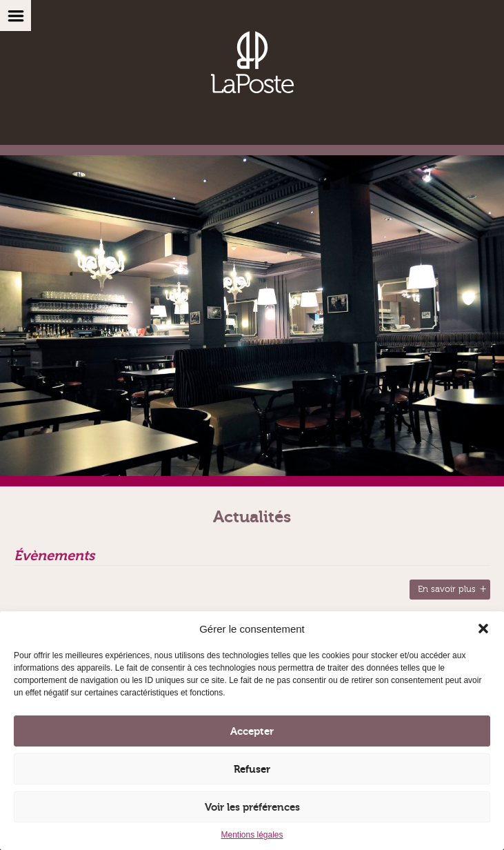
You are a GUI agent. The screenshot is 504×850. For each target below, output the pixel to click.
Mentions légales (252, 835)
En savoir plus (447, 589)
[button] (483, 629)
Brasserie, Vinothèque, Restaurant (252, 62)
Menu (16, 16)
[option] (252, 321)
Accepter (252, 731)
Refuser (252, 769)
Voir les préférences (252, 807)
